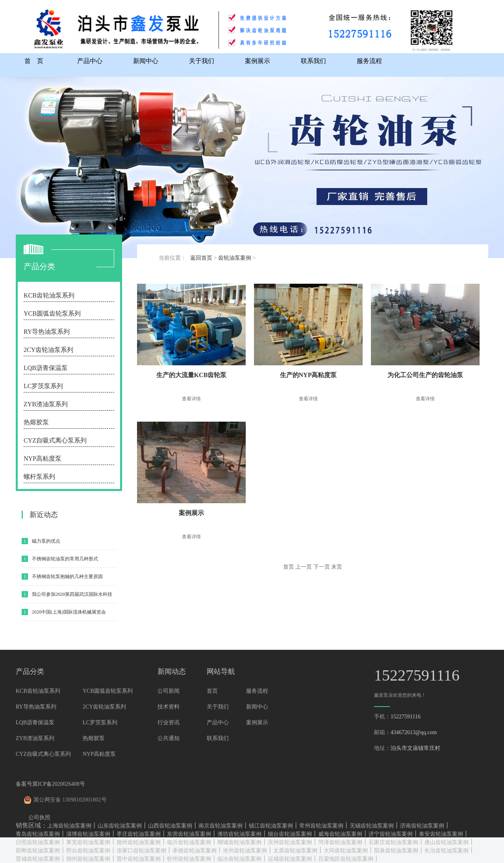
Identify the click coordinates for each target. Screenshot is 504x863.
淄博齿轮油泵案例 (88, 834)
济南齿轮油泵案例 (422, 826)
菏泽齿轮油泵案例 (340, 842)
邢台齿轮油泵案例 (88, 851)
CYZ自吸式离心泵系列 (55, 440)
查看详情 (191, 399)
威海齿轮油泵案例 (340, 834)
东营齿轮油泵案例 (189, 834)
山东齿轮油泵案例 (120, 826)
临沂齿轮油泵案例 (189, 842)
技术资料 (169, 707)
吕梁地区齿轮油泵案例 (346, 859)
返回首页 (201, 258)
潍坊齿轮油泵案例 (239, 834)
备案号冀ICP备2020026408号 (50, 784)
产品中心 (90, 61)
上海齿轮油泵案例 (69, 826)
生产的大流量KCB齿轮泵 (192, 375)
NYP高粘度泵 (43, 458)
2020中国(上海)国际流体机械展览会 (69, 612)
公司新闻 (169, 691)
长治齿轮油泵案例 (447, 851)
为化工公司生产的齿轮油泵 (425, 375)
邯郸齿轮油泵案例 (38, 851)
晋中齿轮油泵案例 (139, 859)
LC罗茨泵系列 (43, 386)
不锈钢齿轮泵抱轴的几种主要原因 (67, 577)
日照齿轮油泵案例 (38, 842)
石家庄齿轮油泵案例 (393, 842)
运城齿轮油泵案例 (290, 859)
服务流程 (369, 61)
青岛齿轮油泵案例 (38, 834)
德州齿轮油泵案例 (139, 842)
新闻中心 (146, 61)
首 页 (34, 61)
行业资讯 (169, 723)
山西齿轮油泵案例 (170, 826)
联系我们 (313, 61)
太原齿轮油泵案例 (295, 851)
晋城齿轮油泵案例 (38, 859)
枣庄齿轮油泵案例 (139, 834)
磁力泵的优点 (46, 541)
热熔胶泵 (36, 422)
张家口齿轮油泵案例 (141, 851)
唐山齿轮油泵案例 (447, 842)
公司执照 (39, 817)
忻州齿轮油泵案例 (189, 859)
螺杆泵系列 (39, 477)
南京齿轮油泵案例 (220, 826)
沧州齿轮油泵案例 (245, 851)
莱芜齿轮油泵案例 (88, 842)
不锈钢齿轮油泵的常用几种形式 (65, 559)
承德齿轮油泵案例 (195, 851)
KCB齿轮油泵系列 (49, 295)
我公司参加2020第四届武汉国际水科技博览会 (72, 597)
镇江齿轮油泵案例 (271, 826)
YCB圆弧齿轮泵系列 (52, 313)
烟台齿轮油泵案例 (290, 834)
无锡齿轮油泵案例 (372, 826)
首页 (212, 691)
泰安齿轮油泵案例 (441, 834)
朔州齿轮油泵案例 (88, 859)
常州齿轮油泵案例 (321, 826)
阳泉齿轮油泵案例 (396, 851)
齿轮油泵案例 (235, 258)
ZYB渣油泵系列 (46, 404)
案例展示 (258, 61)
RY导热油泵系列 (47, 332)
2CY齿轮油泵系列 (48, 350)
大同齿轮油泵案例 (346, 851)
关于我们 (202, 61)
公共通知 (169, 738)
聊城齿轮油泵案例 (239, 842)
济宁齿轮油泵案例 (391, 834)
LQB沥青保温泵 (46, 368)
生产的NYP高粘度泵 (309, 375)
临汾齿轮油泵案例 (239, 859)
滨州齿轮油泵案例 (290, 842)
